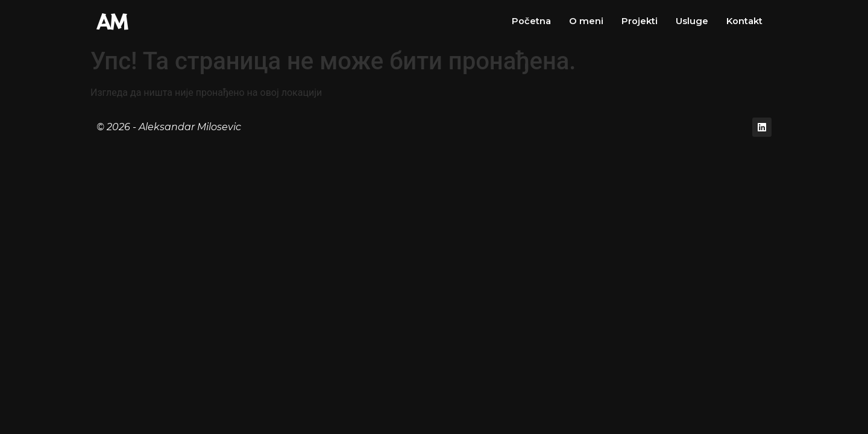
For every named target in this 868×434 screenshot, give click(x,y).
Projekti (639, 21)
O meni (586, 21)
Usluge (691, 21)
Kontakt (744, 21)
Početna (531, 21)
